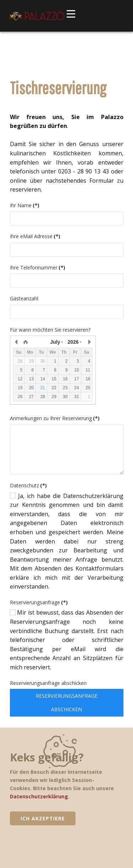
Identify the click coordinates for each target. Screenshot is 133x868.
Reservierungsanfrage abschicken (48, 683)
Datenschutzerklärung (39, 796)
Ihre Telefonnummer (38, 267)
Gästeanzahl (24, 298)
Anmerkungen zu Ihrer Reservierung (55, 418)
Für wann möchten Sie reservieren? (50, 330)
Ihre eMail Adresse (35, 236)
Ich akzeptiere (43, 818)
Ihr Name (25, 205)
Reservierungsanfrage (39, 602)
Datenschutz (28, 485)
